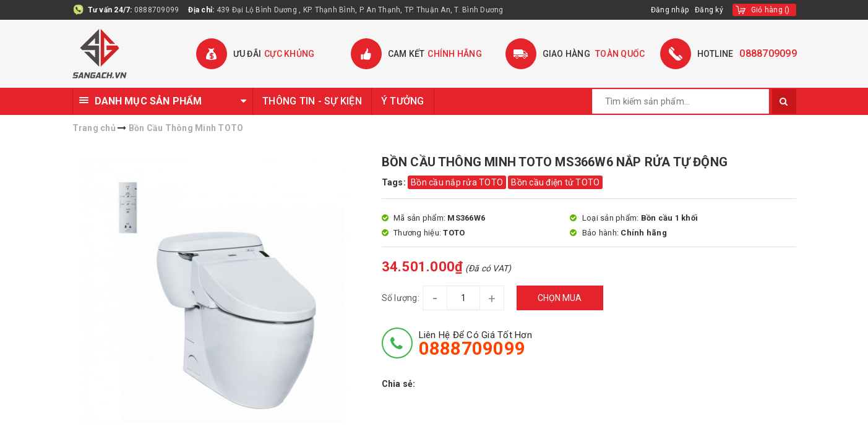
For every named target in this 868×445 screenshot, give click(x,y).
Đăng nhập (670, 10)
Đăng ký (709, 10)
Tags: (395, 182)
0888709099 (157, 10)
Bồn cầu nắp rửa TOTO (457, 182)
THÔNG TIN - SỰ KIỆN (312, 101)
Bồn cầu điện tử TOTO (555, 182)
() (771, 10)
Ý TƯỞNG (403, 101)
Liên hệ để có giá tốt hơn (475, 344)
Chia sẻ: (399, 384)
